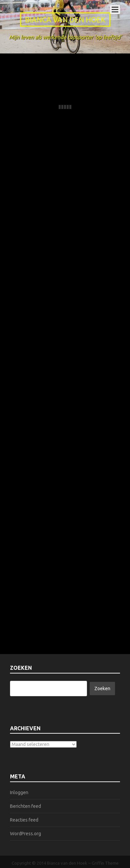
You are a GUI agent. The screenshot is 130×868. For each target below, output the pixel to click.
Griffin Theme (105, 863)
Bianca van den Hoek (65, 20)
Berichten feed (25, 806)
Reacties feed (24, 820)
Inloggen (19, 792)
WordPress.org (25, 834)
